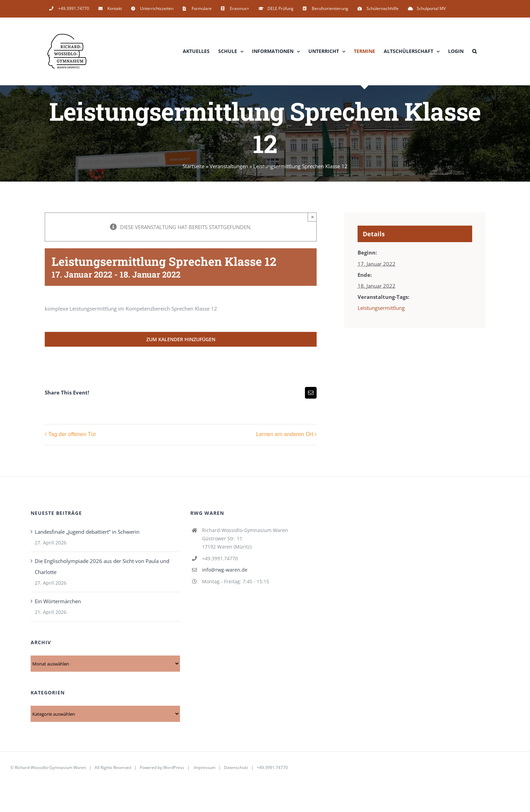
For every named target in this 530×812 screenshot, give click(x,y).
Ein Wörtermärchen (58, 601)
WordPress (174, 767)
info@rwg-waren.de (225, 570)
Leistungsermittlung (381, 308)
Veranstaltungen (229, 166)
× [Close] (313, 217)
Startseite (193, 166)
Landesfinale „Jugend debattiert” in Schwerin (87, 532)
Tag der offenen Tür (72, 435)
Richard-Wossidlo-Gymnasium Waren (50, 767)
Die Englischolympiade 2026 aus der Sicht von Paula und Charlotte (102, 566)
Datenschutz (236, 767)
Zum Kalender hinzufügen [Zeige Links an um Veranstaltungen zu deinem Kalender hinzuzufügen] (181, 339)
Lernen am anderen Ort (285, 435)
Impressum (205, 767)
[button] (474, 51)
